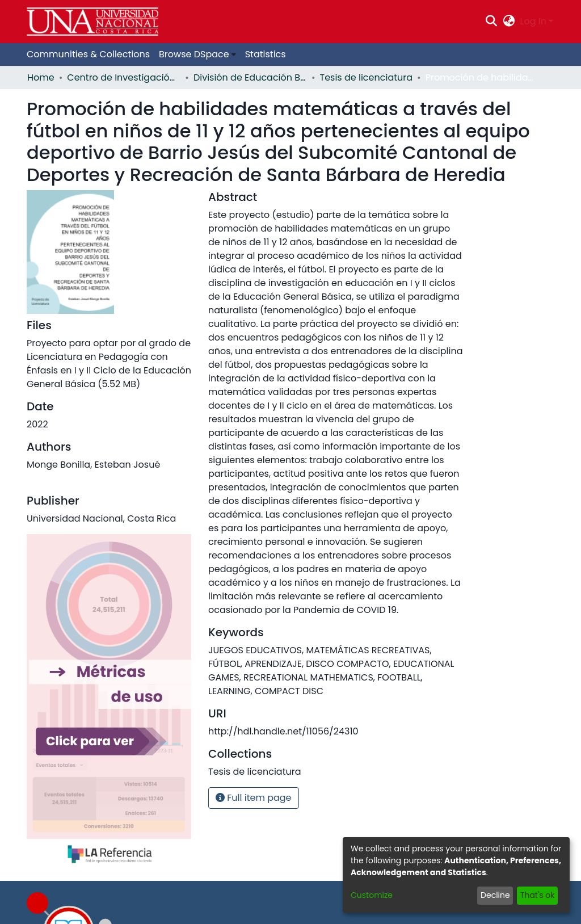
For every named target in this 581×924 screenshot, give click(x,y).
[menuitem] (509, 22)
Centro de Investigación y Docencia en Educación (124, 77)
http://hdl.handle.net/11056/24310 (283, 731)
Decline (495, 895)
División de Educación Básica (250, 77)
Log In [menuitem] (533, 21)
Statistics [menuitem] (266, 54)
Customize (372, 895)
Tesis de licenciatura (367, 77)
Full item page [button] (254, 798)
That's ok (538, 895)
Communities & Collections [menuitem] (88, 54)
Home (41, 77)
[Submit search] (492, 22)
